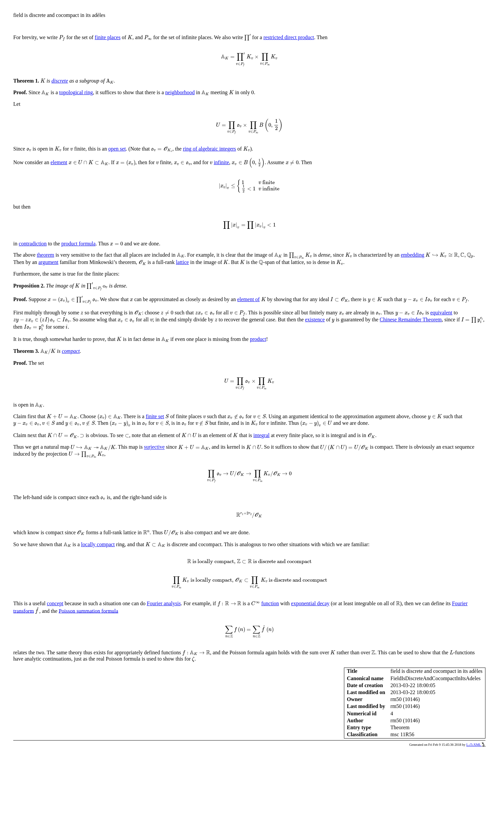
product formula (79, 244)
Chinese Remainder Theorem (411, 320)
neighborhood (180, 92)
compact (71, 351)
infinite (221, 162)
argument (48, 262)
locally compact (98, 544)
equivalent (441, 313)
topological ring (76, 92)
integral (262, 435)
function (270, 603)
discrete (60, 81)
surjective (154, 447)
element (59, 162)
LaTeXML (476, 745)
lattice (182, 262)
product (258, 339)
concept (55, 603)
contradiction (32, 244)
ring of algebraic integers (209, 149)
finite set (155, 416)
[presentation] (62, 38)
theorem (45, 255)
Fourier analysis (164, 603)
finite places (108, 37)
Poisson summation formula (88, 611)
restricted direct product (289, 37)
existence (315, 320)
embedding (412, 255)
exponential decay (310, 603)
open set (117, 149)
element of (249, 299)
